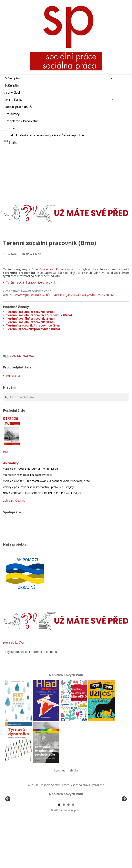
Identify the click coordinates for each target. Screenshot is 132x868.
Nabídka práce (31, 254)
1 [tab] (59, 851)
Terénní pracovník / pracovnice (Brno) (34, 325)
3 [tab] (68, 851)
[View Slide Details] (19, 824)
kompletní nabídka (66, 770)
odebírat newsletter (19, 356)
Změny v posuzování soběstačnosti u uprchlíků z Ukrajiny (38, 487)
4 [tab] (73, 851)
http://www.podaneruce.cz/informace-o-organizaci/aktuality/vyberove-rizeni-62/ (62, 295)
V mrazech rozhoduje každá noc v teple (27, 475)
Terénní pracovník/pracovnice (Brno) (33, 329)
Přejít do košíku (13, 643)
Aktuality (11, 463)
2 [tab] (64, 851)
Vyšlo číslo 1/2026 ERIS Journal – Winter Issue (31, 469)
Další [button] (124, 823)
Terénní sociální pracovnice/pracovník (31, 282)
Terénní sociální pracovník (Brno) (30, 312)
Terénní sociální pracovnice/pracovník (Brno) (39, 315)
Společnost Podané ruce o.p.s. (60, 269)
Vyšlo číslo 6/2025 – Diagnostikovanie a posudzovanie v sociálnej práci (47, 481)
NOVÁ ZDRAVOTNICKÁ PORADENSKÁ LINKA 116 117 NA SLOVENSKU (44, 493)
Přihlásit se (13, 376)
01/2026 (11, 418)
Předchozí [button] (8, 823)
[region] (66, 824)
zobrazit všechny (14, 500)
